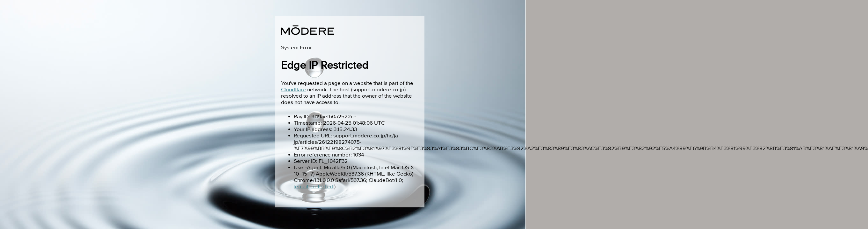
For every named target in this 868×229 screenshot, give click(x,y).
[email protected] (314, 187)
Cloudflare (293, 90)
